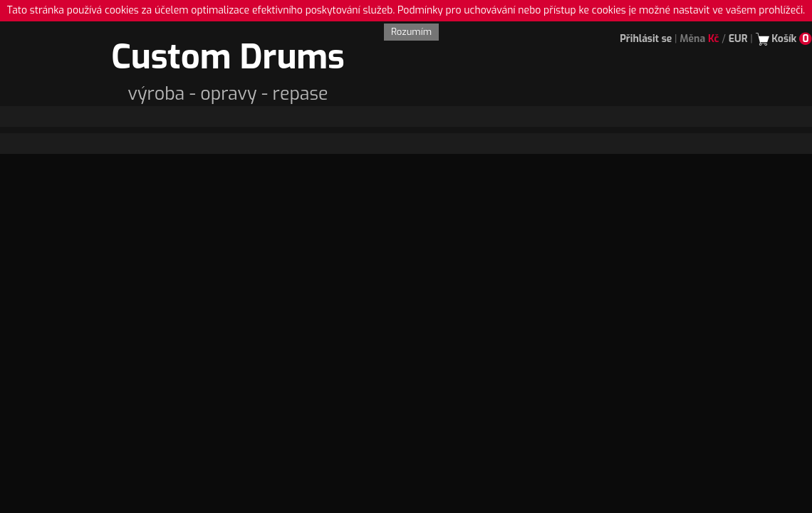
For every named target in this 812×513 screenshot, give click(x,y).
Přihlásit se (646, 39)
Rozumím (411, 32)
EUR (738, 39)
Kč (714, 39)
